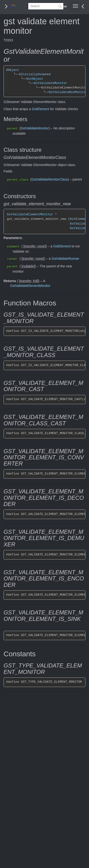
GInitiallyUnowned (35, 74)
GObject (13, 70)
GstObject (35, 79)
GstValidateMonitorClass (49, 179)
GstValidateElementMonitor (30, 214)
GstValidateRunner (65, 259)
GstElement (40, 109)
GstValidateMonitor (51, 83)
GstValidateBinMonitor (68, 92)
